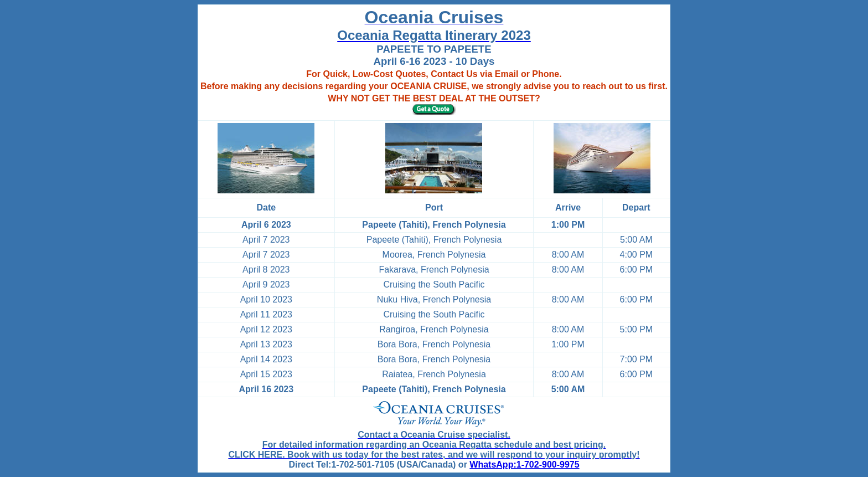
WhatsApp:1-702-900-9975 (524, 465)
